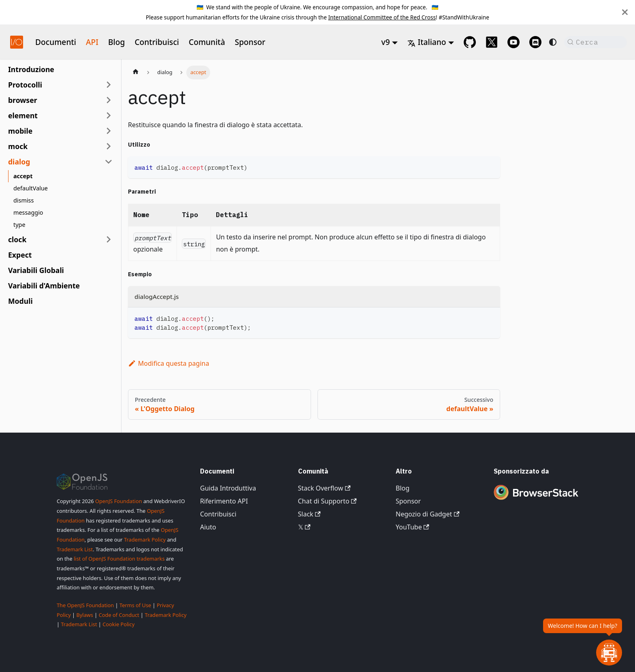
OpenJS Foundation (119, 501)
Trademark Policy (145, 540)
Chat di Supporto (327, 501)
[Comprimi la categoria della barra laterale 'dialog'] (109, 162)
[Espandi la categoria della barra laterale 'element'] (109, 115)
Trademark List (75, 549)
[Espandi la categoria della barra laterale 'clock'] (109, 239)
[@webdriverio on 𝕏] (492, 42)
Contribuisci (157, 42)
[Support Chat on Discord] (535, 42)
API (92, 42)
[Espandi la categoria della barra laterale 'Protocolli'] (109, 85)
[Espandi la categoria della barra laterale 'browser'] (109, 100)
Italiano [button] (427, 42)
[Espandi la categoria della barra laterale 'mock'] (109, 146)
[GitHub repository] (470, 42)
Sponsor (250, 42)
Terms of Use (135, 605)
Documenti (56, 42)
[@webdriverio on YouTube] (514, 42)
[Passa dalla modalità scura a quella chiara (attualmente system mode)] (553, 42)
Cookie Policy (118, 624)
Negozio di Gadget (428, 514)
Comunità (207, 42)
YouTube (412, 527)
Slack (309, 514)
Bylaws (85, 615)
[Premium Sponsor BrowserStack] (536, 501)
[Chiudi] (625, 12)
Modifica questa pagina (168, 363)
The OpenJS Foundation (85, 605)
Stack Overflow (324, 488)
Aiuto (208, 527)
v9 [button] (386, 42)
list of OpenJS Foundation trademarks (119, 559)
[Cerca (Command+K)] (596, 42)
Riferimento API (224, 501)
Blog (116, 42)
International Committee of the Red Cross (382, 17)
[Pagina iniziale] (136, 73)
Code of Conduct (119, 615)
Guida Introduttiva (228, 488)
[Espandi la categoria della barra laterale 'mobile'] (109, 131)
